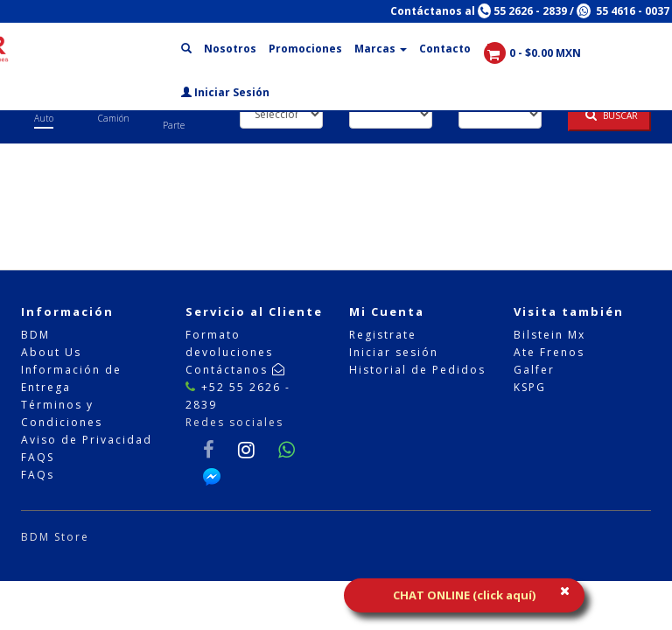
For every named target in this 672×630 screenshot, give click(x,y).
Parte (174, 125)
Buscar (612, 115)
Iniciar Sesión (225, 92)
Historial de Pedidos (417, 370)
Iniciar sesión (394, 352)
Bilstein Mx (549, 335)
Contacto (445, 49)
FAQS (38, 457)
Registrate (383, 335)
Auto (44, 118)
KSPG (530, 387)
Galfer (534, 370)
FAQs (38, 475)
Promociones (305, 49)
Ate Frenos (549, 352)
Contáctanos (236, 370)
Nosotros (230, 49)
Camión (114, 118)
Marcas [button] (381, 49)
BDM (35, 335)
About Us (51, 352)
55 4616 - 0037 (623, 11)
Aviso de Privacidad (87, 440)
